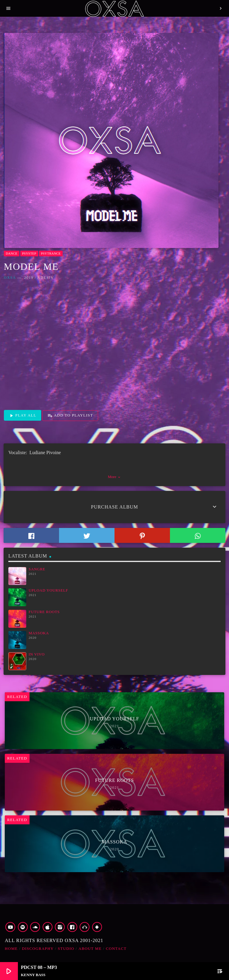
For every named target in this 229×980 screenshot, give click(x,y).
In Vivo (37, 654)
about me (90, 948)
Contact (116, 948)
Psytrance (51, 253)
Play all (23, 416)
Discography (38, 948)
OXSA (10, 277)
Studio (66, 948)
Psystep (29, 253)
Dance (11, 253)
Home (11, 948)
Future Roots (44, 612)
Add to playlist (70, 416)
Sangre (37, 569)
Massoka (39, 633)
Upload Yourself (48, 590)
